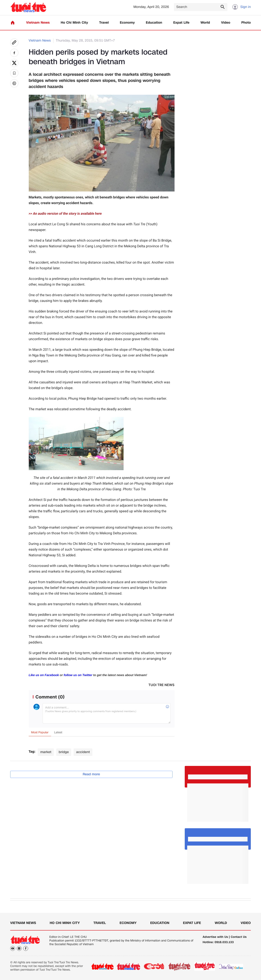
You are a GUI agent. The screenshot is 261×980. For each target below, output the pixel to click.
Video (226, 23)
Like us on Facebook (44, 675)
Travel (104, 23)
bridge (64, 752)
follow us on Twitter (78, 675)
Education (154, 23)
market (46, 752)
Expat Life (181, 23)
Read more (91, 774)
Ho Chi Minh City (74, 23)
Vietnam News (38, 23)
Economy (127, 23)
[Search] (201, 7)
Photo (246, 23)
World (205, 23)
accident (83, 752)
